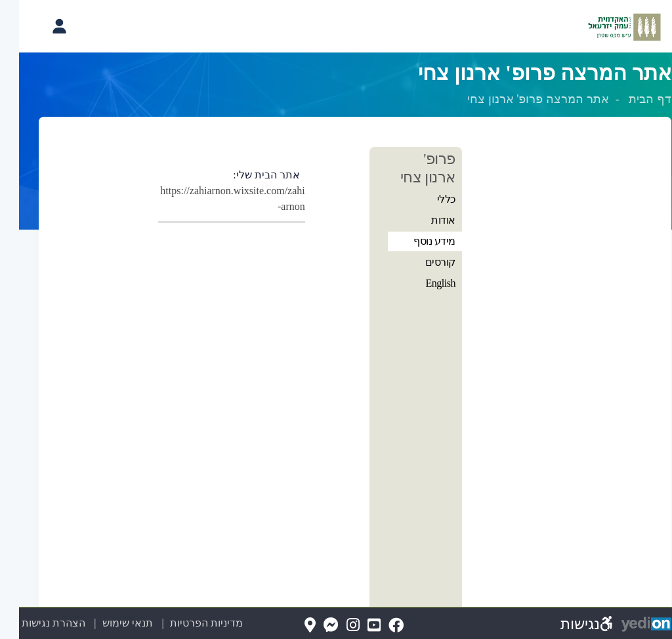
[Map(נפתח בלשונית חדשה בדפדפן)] (291, 626)
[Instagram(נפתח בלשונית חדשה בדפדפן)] (334, 626)
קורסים (421, 262)
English (422, 283)
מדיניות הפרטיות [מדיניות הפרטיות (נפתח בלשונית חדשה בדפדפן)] (187, 623)
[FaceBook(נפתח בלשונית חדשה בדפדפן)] (377, 626)
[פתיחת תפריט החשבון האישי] (40, 26)
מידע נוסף (415, 241)
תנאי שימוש (101, 623)
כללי (427, 199)
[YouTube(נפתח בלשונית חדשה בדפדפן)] (355, 626)
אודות (424, 220)
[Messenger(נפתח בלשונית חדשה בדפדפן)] (312, 626)
